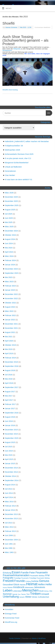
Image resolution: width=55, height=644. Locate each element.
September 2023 (12, 273)
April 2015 (9, 459)
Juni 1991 (9, 544)
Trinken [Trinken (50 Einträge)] (35, 594)
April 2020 (9, 341)
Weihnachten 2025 (13, 150)
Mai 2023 (9, 277)
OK (48, 113)
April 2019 (9, 353)
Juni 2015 (9, 451)
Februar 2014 (10, 506)
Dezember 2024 (11, 231)
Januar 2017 (10, 408)
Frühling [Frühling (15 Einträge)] (28, 581)
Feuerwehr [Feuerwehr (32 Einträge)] (42, 573)
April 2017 (9, 400)
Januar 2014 (10, 510)
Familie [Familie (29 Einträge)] (25, 573)
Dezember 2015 (11, 430)
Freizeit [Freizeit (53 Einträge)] (8, 581)
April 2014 (9, 497)
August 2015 (10, 442)
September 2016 (12, 413)
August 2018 (10, 370)
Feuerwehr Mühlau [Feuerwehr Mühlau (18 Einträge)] (37, 576)
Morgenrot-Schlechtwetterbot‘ (17, 163)
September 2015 (12, 438)
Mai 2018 (9, 379)
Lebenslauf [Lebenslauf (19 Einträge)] (17, 591)
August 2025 (10, 210)
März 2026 (9, 193)
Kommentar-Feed (12, 618)
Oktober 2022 (10, 303)
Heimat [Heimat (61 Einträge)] (32, 584)
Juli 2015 (9, 447)
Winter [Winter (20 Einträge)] (35, 597)
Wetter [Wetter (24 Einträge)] (28, 597)
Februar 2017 (10, 404)
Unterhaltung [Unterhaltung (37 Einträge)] (11, 597)
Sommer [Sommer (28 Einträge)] (7, 594)
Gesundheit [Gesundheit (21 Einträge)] (8, 585)
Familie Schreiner (15, 638)
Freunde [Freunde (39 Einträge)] (20, 581)
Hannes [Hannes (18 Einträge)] (23, 585)
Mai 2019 (9, 349)
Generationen (10, 171)
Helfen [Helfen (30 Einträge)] (41, 584)
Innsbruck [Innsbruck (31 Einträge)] (19, 587)
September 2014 (12, 480)
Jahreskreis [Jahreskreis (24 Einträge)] (40, 587)
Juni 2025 (9, 218)
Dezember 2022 (11, 294)
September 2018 (12, 366)
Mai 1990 (9, 548)
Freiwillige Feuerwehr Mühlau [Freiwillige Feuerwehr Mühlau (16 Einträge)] (40, 578)
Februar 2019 (10, 358)
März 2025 (9, 226)
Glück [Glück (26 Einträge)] (16, 584)
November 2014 (11, 472)
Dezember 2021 (11, 324)
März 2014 (9, 502)
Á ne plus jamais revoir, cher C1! (18, 158)
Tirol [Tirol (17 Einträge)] (28, 594)
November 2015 (11, 434)
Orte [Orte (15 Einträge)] (51, 591)
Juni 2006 (9, 535)
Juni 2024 (9, 243)
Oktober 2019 (10, 345)
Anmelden (9, 609)
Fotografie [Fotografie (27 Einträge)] (8, 578)
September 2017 (12, 387)
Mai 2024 (9, 248)
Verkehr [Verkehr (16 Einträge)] (22, 597)
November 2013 (11, 518)
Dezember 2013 (11, 514)
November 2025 (11, 201)
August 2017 (10, 392)
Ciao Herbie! (10, 175)
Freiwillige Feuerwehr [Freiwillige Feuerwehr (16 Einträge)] (21, 578)
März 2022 (9, 311)
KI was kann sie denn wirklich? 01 (19, 179)
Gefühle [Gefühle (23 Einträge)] (35, 581)
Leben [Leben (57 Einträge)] (8, 590)
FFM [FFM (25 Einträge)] (47, 575)
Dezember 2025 (11, 197)
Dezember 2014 (11, 468)
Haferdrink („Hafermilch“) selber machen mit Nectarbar (27, 141)
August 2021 (10, 332)
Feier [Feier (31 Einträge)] (32, 572)
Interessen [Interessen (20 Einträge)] (29, 587)
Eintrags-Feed (11, 614)
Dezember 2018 (11, 362)
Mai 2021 (9, 337)
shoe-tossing (13, 90)
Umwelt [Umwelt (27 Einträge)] (45, 594)
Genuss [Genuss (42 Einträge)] (44, 581)
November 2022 (11, 298)
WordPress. (42, 638)
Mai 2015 (9, 455)
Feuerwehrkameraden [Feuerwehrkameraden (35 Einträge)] (16, 575)
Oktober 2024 (10, 235)
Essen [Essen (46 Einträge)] (16, 572)
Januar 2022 (10, 320)
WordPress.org (11, 622)
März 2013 (9, 527)
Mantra (34, 638)
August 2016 (10, 417)
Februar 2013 (10, 531)
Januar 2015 (10, 463)
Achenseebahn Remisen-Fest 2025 (19, 154)
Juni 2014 (9, 493)
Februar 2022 (10, 315)
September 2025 (12, 205)
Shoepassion (7, 50)
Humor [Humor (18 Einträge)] (10, 587)
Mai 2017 (9, 396)
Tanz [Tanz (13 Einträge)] (19, 594)
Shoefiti (8, 23)
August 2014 (10, 485)
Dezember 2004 (11, 540)
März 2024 (9, 256)
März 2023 (9, 282)
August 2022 (10, 307)
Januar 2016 (10, 425)
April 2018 (9, 383)
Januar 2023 (10, 290)
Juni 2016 (9, 421)
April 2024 (9, 252)
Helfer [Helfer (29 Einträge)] (49, 584)
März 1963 (9, 552)
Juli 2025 (9, 214)
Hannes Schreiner (11, 27)
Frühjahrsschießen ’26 (14, 146)
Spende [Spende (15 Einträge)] (15, 594)
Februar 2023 (10, 286)
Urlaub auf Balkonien (13, 167)
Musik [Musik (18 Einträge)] (41, 591)
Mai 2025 (9, 222)
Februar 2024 (10, 260)
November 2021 (11, 328)
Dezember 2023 (11, 269)
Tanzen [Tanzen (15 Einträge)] (23, 594)
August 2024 (10, 239)
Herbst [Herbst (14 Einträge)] (5, 588)
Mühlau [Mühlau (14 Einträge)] (47, 591)
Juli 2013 (9, 523)
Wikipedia (17, 49)
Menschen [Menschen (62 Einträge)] (30, 590)
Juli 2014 (9, 489)
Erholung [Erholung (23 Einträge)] (7, 573)
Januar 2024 (10, 265)
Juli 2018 (9, 375)
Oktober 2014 (10, 476)
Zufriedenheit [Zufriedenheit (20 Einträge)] (44, 597)
